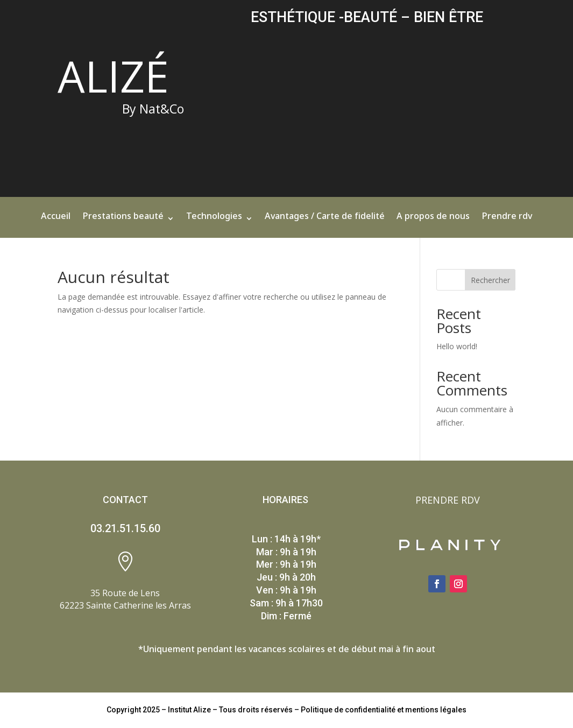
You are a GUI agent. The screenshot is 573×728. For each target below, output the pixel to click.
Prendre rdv (507, 221)
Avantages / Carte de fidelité (325, 221)
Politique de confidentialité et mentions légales (384, 710)
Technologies (214, 221)
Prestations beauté (123, 221)
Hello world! (457, 346)
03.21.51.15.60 (125, 528)
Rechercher (490, 280)
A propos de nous (433, 221)
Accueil (56, 221)
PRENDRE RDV (448, 500)
